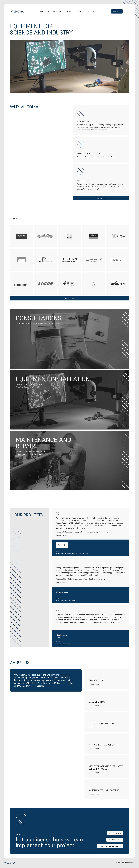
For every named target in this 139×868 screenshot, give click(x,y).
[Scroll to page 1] (67, 91)
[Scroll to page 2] (69, 91)
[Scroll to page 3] (72, 91)
